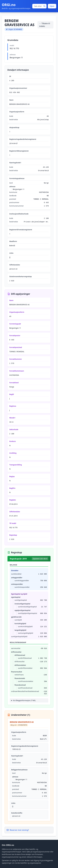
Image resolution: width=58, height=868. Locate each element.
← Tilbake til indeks (45, 25)
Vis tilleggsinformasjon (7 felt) (24, 700)
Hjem (52, 6)
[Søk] (44, 6)
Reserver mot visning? (18, 830)
